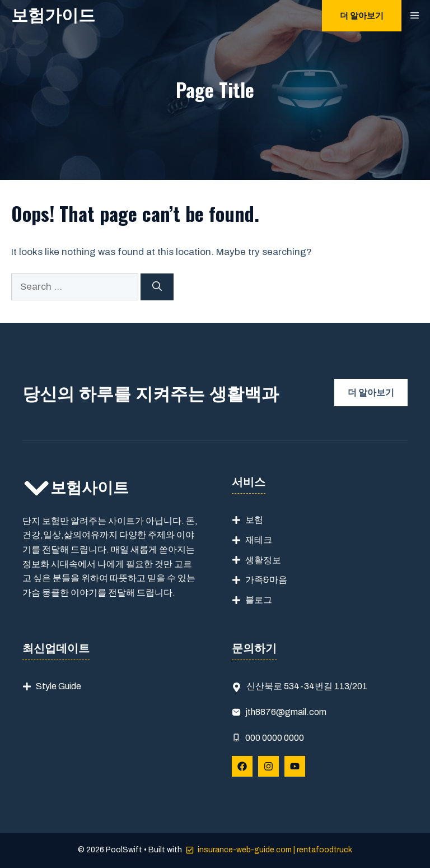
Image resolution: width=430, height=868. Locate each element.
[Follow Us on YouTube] (295, 766)
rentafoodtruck (324, 850)
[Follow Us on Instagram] (268, 766)
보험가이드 (53, 16)
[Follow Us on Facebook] (242, 766)
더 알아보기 (362, 16)
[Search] (157, 287)
